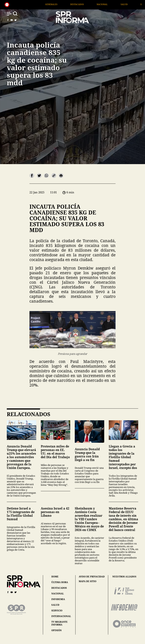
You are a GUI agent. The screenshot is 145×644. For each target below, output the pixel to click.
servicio (57, 611)
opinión (56, 630)
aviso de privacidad (92, 577)
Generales (62, 4)
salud (55, 605)
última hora (60, 582)
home (55, 577)
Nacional (113, 4)
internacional (61, 616)
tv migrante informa (59, 623)
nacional (58, 594)
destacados (59, 588)
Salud (135, 4)
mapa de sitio (88, 581)
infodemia (58, 599)
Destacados (88, 4)
